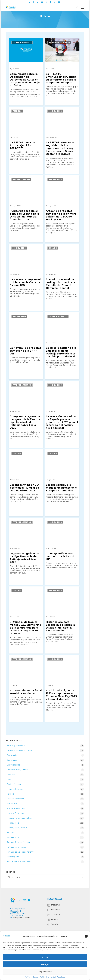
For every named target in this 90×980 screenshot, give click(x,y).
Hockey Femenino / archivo (19, 818)
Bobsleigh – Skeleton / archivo (21, 750)
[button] (86, 936)
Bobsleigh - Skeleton (59, 43)
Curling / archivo (14, 784)
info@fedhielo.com (22, 918)
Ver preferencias (45, 972)
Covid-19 (11, 775)
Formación (12, 804)
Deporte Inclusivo (15, 789)
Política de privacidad (48, 977)
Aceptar (45, 957)
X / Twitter (56, 915)
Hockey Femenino (21, 180)
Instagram (56, 905)
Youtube (55, 924)
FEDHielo (17, 111)
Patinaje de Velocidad (17, 847)
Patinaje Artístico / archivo (19, 842)
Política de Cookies (32, 977)
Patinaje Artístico (22, 43)
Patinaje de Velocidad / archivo (21, 852)
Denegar (45, 964)
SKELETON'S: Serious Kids (19, 862)
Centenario (12, 755)
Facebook (56, 910)
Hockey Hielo (55, 111)
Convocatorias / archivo (17, 770)
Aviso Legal (61, 977)
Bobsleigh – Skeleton (16, 746)
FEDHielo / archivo (15, 799)
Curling (53, 248)
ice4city (10, 833)
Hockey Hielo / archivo (17, 828)
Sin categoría (13, 857)
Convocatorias (13, 765)
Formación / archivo (16, 808)
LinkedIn (55, 919)
